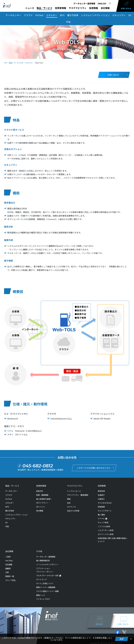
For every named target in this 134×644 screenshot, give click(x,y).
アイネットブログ (43, 599)
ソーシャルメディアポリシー (47, 564)
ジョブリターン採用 (106, 530)
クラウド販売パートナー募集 (47, 591)
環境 (69, 499)
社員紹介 (101, 495)
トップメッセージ (74, 491)
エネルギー (52, 15)
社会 (69, 503)
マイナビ (101, 518)
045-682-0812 (38, 466)
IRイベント (41, 507)
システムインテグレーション (95, 15)
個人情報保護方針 (43, 560)
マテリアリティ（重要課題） (78, 495)
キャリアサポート (105, 511)
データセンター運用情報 (84, 3)
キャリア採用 (103, 522)
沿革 (7, 572)
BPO (62, 15)
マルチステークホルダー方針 (47, 575)
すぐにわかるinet (105, 503)
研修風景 (101, 507)
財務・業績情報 (42, 495)
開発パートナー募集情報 (46, 587)
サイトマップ (41, 579)
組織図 (8, 568)
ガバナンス (71, 507)
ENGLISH (102, 3)
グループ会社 (10, 580)
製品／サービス (44, 8)
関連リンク (41, 595)
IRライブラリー (42, 503)
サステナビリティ (78, 8)
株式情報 (40, 511)
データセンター (13, 15)
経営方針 (40, 491)
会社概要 (9, 564)
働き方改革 (73, 15)
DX (130, 15)
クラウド (28, 15)
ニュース (30, 8)
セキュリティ (119, 15)
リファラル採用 (104, 526)
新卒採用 (101, 491)
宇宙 (68, 22)
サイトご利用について (45, 583)
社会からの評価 (73, 511)
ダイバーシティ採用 (106, 534)
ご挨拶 (8, 557)
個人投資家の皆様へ (44, 499)
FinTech (39, 15)
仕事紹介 (101, 499)
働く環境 (101, 515)
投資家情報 (61, 8)
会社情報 (105, 8)
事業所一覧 (10, 576)
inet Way (9, 560)
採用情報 (93, 8)
